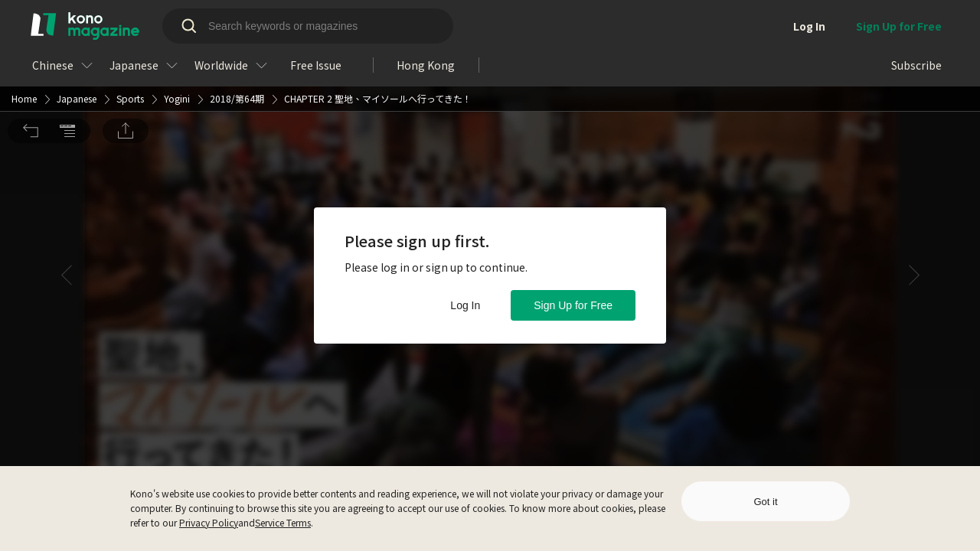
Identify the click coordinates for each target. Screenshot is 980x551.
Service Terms (283, 522)
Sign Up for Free (573, 305)
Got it (765, 502)
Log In (465, 305)
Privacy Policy (209, 522)
